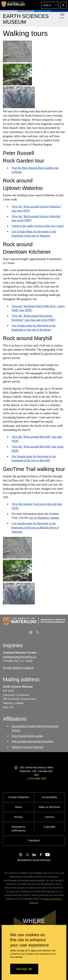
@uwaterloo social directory (34, 860)
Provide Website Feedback (18, 668)
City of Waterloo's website (44, 518)
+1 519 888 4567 (36, 779)
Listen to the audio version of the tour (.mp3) (38, 226)
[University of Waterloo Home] (13, 5)
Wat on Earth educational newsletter (33, 741)
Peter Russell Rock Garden (27, 736)
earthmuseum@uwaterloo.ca (19, 657)
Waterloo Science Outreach (27, 747)
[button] (50, 5)
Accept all (24, 969)
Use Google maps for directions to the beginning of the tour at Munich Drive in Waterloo (35, 528)
